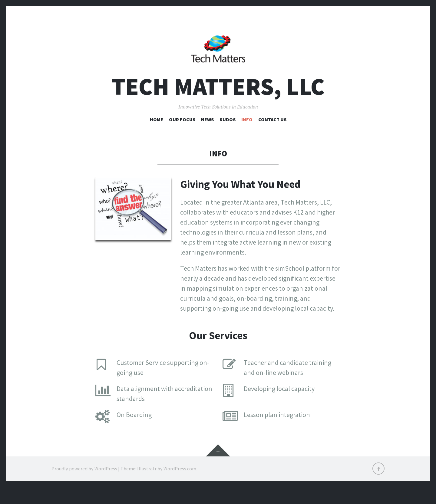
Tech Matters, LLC (218, 104)
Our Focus (182, 137)
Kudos (228, 137)
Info (247, 137)
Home (157, 137)
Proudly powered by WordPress (84, 486)
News (207, 137)
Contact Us (272, 137)
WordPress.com (180, 486)
